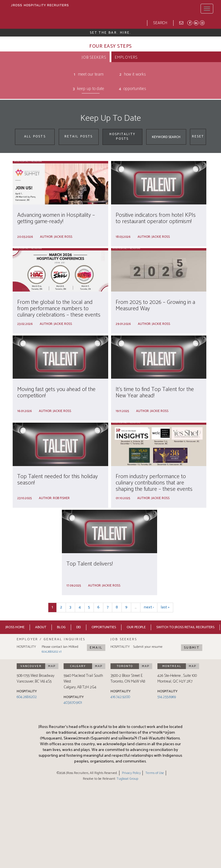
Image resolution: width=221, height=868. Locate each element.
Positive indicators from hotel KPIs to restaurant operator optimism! (156, 218)
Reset (198, 137)
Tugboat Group (127, 779)
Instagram (202, 22)
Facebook (189, 22)
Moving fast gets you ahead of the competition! (56, 393)
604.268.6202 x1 (52, 652)
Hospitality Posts (122, 137)
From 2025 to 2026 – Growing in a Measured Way (155, 305)
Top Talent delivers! (90, 564)
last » (165, 607)
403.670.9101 (73, 703)
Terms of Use (155, 773)
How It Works (135, 74)
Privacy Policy (131, 773)
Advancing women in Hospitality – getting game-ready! (56, 218)
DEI (79, 627)
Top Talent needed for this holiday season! (58, 480)
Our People (136, 627)
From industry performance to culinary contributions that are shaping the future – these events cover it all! (154, 486)
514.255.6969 (167, 697)
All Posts (35, 137)
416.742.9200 (120, 697)
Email (96, 648)
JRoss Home (15, 627)
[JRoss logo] (40, 6)
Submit (192, 648)
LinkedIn (196, 22)
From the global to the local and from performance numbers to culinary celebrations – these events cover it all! (59, 312)
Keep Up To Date (91, 89)
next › (149, 607)
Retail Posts (79, 137)
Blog (61, 627)
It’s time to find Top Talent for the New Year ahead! (155, 393)
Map (52, 666)
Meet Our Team (91, 74)
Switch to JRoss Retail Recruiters (185, 627)
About (41, 627)
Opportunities (135, 89)
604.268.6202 (27, 697)
